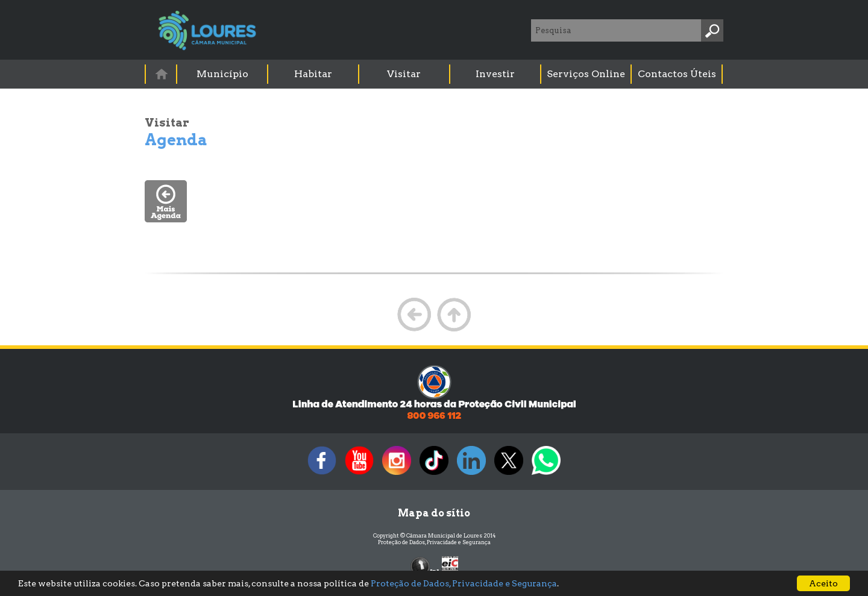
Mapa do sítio (434, 513)
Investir (495, 74)
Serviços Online (586, 74)
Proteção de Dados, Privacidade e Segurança (434, 542)
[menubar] (435, 74)
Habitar (313, 74)
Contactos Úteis (677, 74)
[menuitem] (162, 74)
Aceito (823, 583)
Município (222, 74)
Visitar (404, 74)
